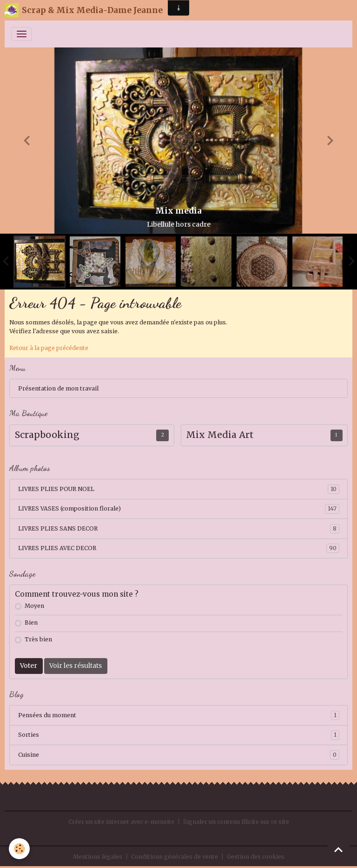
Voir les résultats (76, 666)
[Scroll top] (338, 849)
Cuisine (179, 755)
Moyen (34, 606)
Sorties (179, 735)
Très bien (38, 639)
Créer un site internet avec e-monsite (121, 822)
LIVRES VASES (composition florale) (179, 509)
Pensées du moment (179, 715)
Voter (29, 666)
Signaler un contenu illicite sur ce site (236, 822)
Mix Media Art (220, 435)
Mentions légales (98, 857)
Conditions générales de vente (175, 857)
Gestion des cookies (256, 857)
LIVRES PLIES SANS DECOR (179, 529)
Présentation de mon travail (58, 388)
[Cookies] (20, 849)
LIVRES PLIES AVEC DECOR (179, 548)
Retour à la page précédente (49, 348)
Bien (31, 622)
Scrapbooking (47, 435)
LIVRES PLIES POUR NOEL (179, 489)
